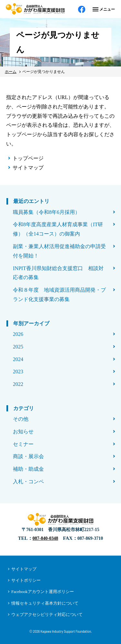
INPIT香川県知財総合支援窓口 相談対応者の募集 (58, 273)
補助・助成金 (28, 469)
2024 (18, 359)
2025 (18, 347)
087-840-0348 (45, 538)
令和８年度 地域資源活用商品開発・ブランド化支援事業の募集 (59, 295)
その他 (21, 419)
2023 (18, 372)
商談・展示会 (28, 456)
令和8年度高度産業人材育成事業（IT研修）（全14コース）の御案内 (58, 229)
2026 (18, 334)
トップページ (28, 158)
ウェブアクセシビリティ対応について (47, 614)
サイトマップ (28, 168)
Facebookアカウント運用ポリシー (43, 592)
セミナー (23, 444)
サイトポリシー (26, 580)
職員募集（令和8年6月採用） (46, 212)
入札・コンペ (28, 482)
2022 (18, 384)
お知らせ (23, 432)
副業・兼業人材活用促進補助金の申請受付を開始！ (59, 251)
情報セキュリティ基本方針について (45, 603)
